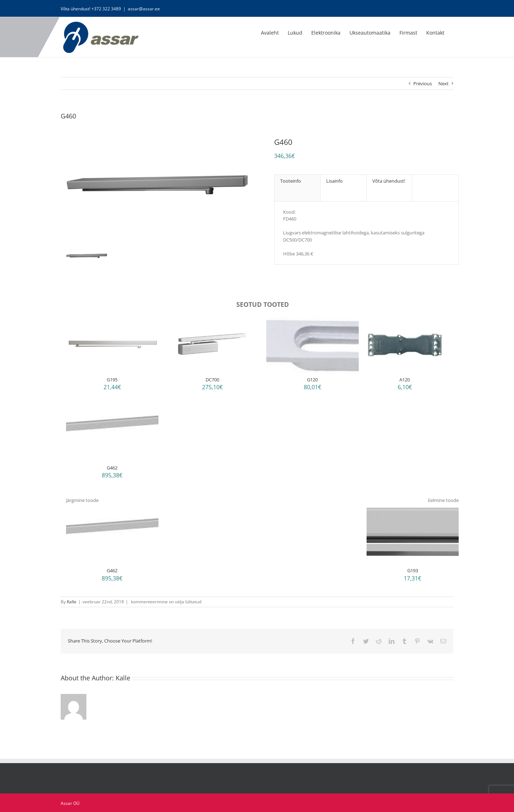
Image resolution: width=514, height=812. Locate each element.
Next (444, 83)
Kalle (72, 602)
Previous (423, 83)
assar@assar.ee (144, 9)
